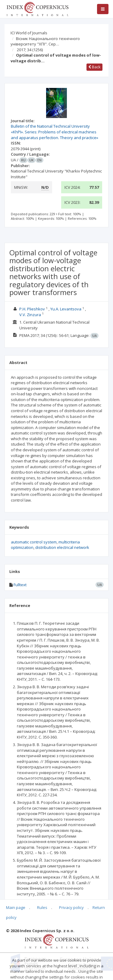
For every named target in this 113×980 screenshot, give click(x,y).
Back (94, 67)
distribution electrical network (62, 547)
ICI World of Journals (29, 33)
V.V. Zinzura (30, 315)
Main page (16, 907)
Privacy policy (71, 907)
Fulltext (20, 585)
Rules (42, 907)
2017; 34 (30, 50)
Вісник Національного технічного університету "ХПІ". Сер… (45, 41)
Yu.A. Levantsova (66, 309)
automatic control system (34, 542)
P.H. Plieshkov (32, 309)
